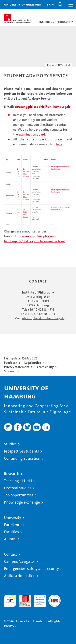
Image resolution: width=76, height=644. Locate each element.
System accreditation (55, 599)
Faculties (11, 532)
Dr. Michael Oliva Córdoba (26, 173)
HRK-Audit (37, 599)
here (59, 144)
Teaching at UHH (18, 481)
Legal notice (33, 363)
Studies (10, 444)
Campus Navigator (20, 561)
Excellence (13, 525)
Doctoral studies (18, 488)
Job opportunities (19, 495)
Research (12, 474)
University (13, 518)
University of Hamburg (22, 4)
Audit (23, 597)
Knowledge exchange (22, 502)
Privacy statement (17, 367)
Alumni (10, 539)
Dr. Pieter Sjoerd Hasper (26, 213)
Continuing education (22, 458)
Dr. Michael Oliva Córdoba (26, 196)
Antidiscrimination (20, 576)
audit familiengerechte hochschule (10, 601)
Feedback (11, 363)
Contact (11, 554)
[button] (50, 5)
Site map (10, 371)
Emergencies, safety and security (31, 569)
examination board (32, 134)
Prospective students (21, 451)
